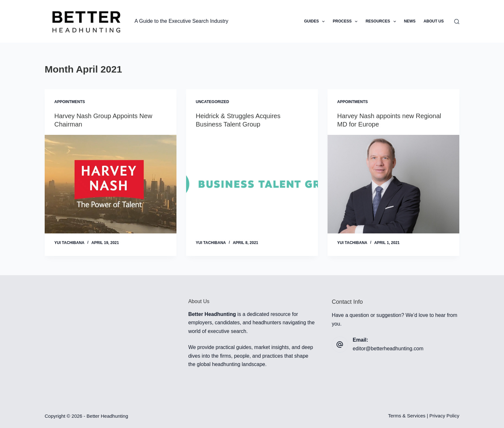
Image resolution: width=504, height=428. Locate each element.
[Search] (457, 22)
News (410, 21)
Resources (382, 22)
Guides (316, 22)
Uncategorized (212, 102)
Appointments (70, 102)
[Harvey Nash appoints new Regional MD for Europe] (393, 184)
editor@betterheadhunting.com (388, 349)
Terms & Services (407, 416)
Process (346, 22)
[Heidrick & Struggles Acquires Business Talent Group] (252, 184)
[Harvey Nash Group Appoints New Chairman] (111, 184)
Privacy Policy (444, 416)
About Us (434, 21)
